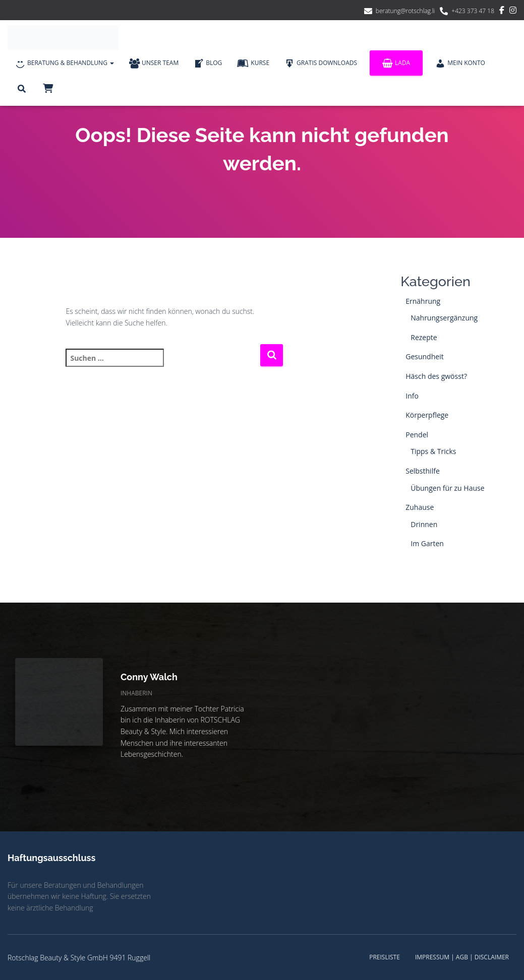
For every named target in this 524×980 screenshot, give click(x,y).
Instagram (513, 12)
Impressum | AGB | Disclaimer (462, 957)
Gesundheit (424, 356)
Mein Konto (460, 63)
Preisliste (385, 957)
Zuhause (420, 507)
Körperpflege (427, 415)
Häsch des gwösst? (436, 376)
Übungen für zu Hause (447, 488)
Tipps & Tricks (433, 451)
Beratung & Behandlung (65, 63)
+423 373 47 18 (473, 11)
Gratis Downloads (321, 63)
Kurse (253, 63)
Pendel (417, 435)
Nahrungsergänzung (444, 318)
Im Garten (427, 543)
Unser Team (154, 63)
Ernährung (423, 301)
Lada (396, 63)
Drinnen (424, 524)
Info (412, 396)
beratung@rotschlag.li (405, 11)
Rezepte (424, 337)
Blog (208, 63)
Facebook (502, 12)
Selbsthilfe (423, 471)
